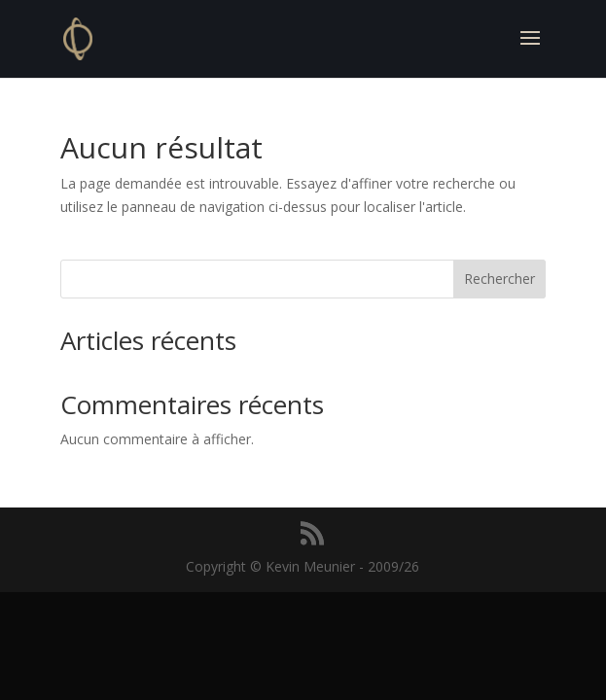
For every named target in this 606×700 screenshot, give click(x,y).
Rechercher (499, 279)
